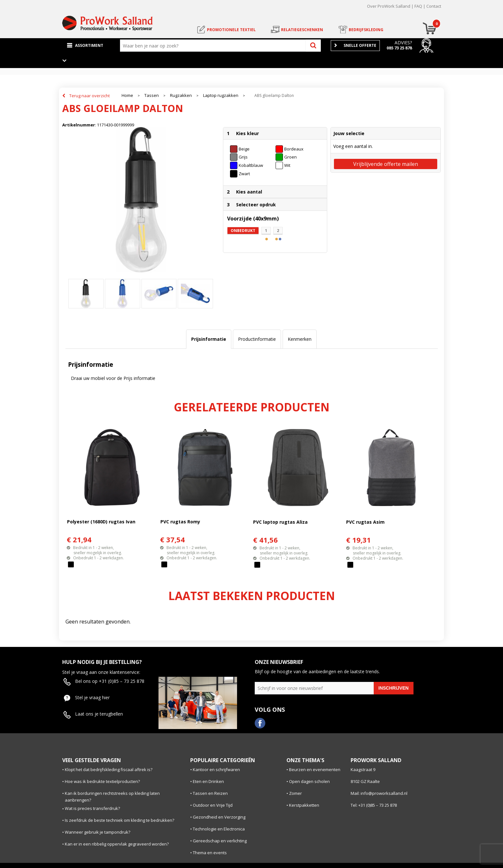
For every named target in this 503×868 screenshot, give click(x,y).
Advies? (403, 43)
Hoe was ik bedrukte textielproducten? (102, 781)
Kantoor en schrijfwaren (216, 769)
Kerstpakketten (304, 805)
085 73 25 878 (399, 48)
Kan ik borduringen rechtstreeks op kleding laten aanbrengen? (112, 797)
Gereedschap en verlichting (220, 841)
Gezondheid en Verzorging (219, 817)
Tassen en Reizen (210, 793)
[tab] (209, 339)
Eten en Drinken (208, 781)
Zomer (295, 793)
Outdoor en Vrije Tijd (213, 805)
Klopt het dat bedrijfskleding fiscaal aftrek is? (109, 769)
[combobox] (214, 46)
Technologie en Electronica (219, 829)
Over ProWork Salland (389, 6)
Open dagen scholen (309, 781)
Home (127, 95)
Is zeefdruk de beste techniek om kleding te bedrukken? (119, 820)
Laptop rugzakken (221, 95)
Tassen (152, 95)
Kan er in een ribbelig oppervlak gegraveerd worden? (117, 844)
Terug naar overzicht (90, 96)
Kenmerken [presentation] (300, 339)
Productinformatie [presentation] (257, 339)
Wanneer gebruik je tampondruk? (98, 832)
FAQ (418, 6)
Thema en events (210, 853)
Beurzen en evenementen (315, 769)
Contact (434, 6)
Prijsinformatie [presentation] (209, 339)
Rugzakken (181, 95)
